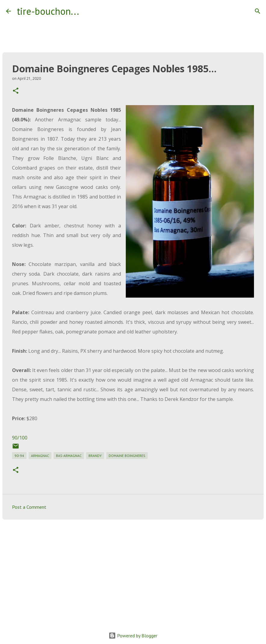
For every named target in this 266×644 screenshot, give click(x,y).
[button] (16, 91)
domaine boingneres (127, 456)
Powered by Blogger (133, 636)
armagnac (40, 456)
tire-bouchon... (48, 11)
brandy (95, 456)
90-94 (19, 456)
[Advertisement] (133, 571)
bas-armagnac (69, 456)
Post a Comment (29, 507)
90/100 (20, 438)
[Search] (88, 11)
